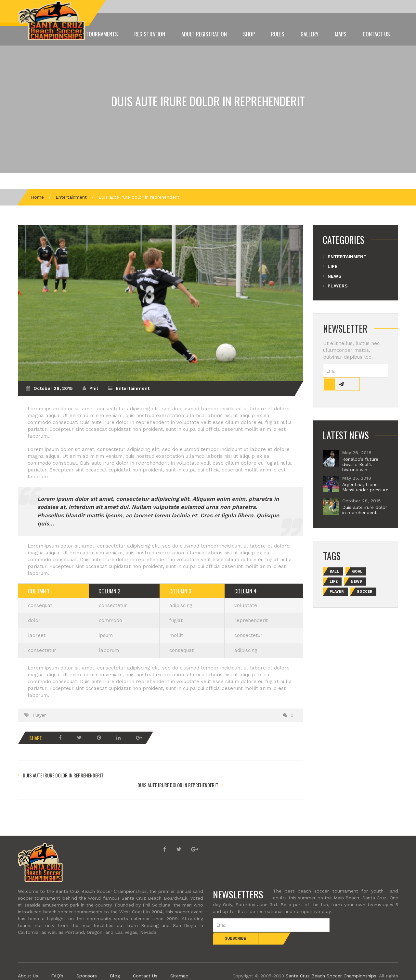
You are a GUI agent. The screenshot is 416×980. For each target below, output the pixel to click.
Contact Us (376, 34)
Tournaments (102, 34)
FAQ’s (57, 963)
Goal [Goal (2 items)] (357, 571)
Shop (249, 34)
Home (37, 197)
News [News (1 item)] (356, 582)
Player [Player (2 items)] (337, 592)
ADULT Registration (204, 34)
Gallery (310, 34)
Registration (150, 34)
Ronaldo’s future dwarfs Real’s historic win (360, 464)
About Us (28, 963)
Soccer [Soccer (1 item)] (365, 592)
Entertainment (71, 197)
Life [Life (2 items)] (334, 582)
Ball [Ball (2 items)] (334, 571)
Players (338, 286)
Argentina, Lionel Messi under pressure (365, 487)
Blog (115, 963)
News (335, 276)
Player (39, 715)
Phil (94, 388)
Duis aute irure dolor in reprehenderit (208, 101)
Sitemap (179, 963)
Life (333, 266)
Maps (341, 34)
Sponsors (87, 963)
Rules (278, 34)
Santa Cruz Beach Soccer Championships (331, 963)
